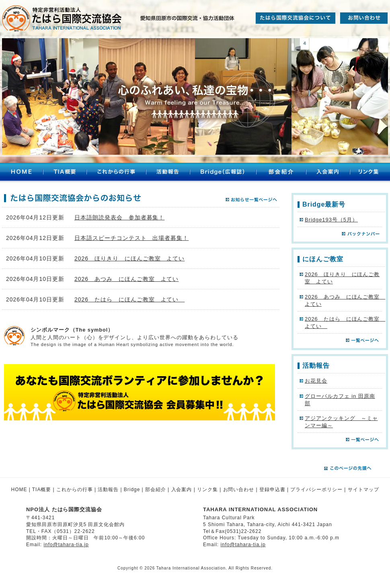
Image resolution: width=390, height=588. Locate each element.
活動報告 (168, 173)
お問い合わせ (239, 490)
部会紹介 (281, 173)
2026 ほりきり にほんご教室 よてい (129, 258)
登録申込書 (272, 490)
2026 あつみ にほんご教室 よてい (126, 279)
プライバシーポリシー (316, 490)
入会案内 (328, 173)
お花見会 (316, 381)
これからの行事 (116, 173)
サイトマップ (363, 490)
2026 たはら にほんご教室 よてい (129, 299)
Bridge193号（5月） (331, 220)
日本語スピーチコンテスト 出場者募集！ (131, 238)
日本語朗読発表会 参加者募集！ (119, 217)
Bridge (132, 490)
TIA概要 (65, 173)
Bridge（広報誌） (223, 173)
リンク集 (370, 173)
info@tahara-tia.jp (66, 545)
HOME (22, 173)
